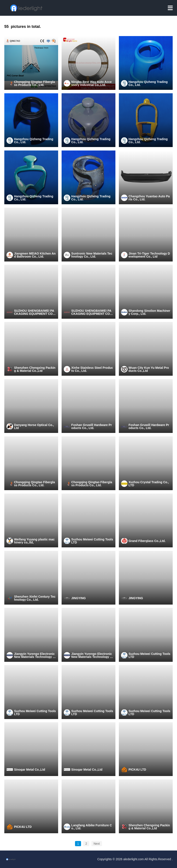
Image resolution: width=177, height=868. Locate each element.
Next (97, 844)
